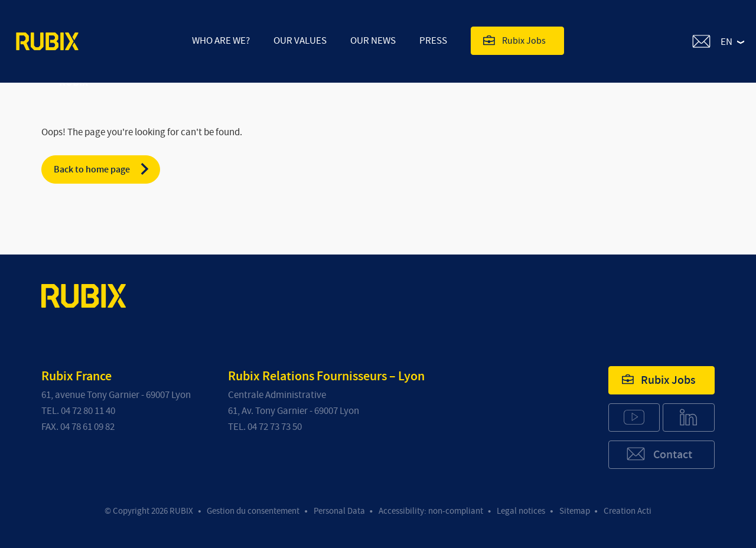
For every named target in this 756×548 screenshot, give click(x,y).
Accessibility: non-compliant (431, 511)
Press (433, 40)
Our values (300, 40)
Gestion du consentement (253, 511)
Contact (659, 454)
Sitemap (575, 511)
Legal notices (521, 511)
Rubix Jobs (514, 40)
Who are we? (221, 40)
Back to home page (102, 169)
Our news (373, 40)
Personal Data (339, 511)
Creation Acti (628, 511)
